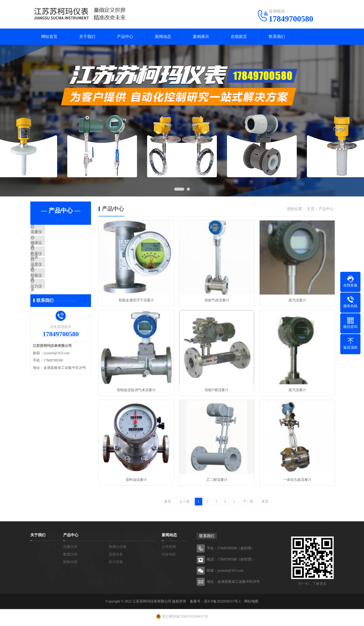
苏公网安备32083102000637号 (185, 618)
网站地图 (251, 603)
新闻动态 (163, 37)
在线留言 (239, 37)
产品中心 (125, 37)
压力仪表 (50, 307)
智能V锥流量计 (216, 391)
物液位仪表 (52, 248)
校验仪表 (50, 292)
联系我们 (277, 37)
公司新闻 (169, 549)
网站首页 (49, 37)
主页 (311, 209)
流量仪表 (50, 233)
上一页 (184, 503)
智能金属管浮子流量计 (136, 301)
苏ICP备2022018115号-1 (222, 603)
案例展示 (201, 37)
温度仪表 (50, 277)
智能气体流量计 (216, 301)
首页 (168, 503)
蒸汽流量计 (296, 301)
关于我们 (87, 37)
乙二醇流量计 (216, 481)
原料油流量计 (136, 481)
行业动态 (169, 556)
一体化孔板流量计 (296, 481)
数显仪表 (50, 262)
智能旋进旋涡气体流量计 (136, 391)
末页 (265, 503)
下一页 (248, 503)
